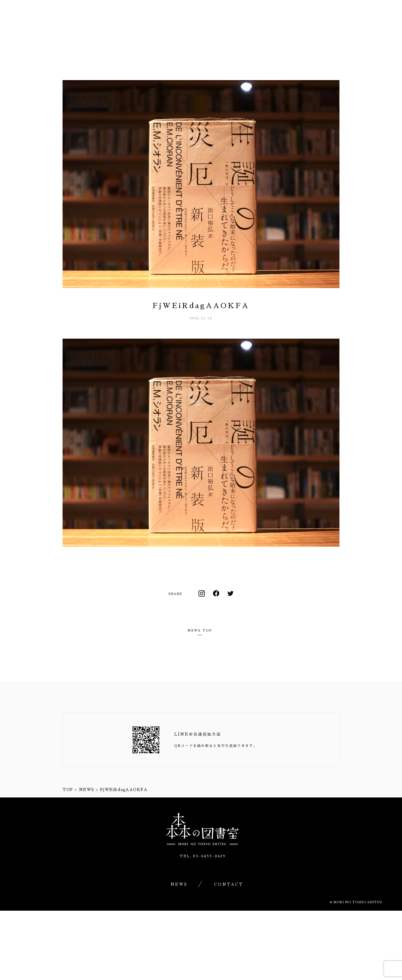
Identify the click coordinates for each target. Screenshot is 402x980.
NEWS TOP (200, 631)
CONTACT (378, 29)
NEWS (338, 29)
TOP (68, 790)
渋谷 (308, 29)
